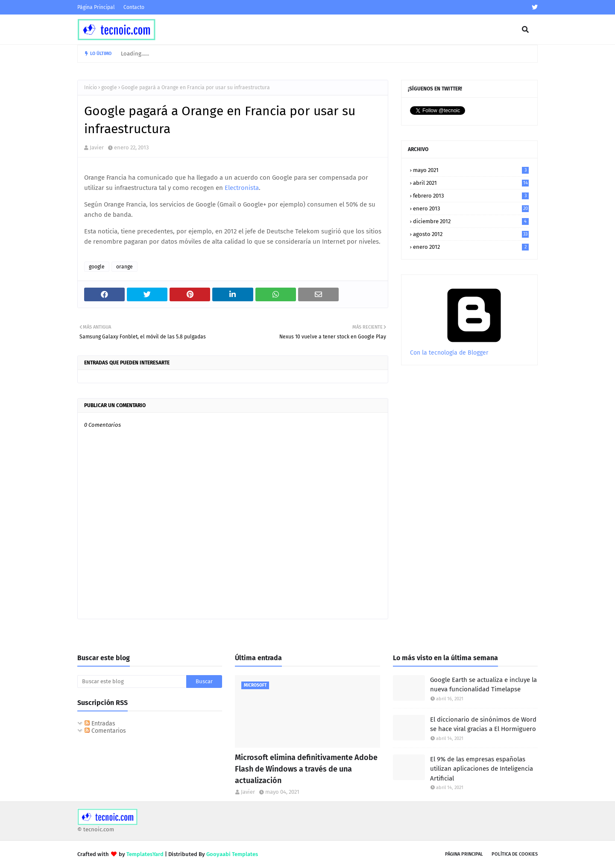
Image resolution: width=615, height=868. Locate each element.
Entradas (100, 724)
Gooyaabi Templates (232, 854)
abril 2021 (471, 183)
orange (124, 267)
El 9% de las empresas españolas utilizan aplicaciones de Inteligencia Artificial (482, 769)
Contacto (134, 7)
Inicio (91, 87)
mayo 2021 (471, 170)
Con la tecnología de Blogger (474, 349)
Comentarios (105, 731)
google (109, 87)
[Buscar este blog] (132, 682)
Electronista (242, 188)
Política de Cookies (515, 854)
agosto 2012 (471, 234)
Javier (97, 147)
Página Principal (96, 7)
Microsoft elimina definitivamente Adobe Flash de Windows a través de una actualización (306, 769)
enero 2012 (471, 247)
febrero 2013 (471, 196)
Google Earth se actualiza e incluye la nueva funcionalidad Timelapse (483, 685)
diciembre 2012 (471, 221)
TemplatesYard (145, 854)
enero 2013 (471, 208)
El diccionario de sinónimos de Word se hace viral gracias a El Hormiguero (483, 724)
